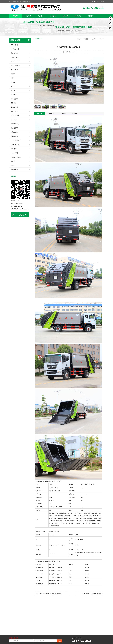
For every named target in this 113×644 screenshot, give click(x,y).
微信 (102, 1)
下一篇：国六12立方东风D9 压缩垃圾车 (92, 594)
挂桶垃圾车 (14, 120)
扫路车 (13, 74)
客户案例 (66, 16)
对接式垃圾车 (15, 124)
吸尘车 (13, 82)
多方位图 (51, 114)
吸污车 (13, 86)
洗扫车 (13, 78)
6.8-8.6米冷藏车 (16, 157)
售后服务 (75, 114)
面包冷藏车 (14, 149)
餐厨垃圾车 (14, 128)
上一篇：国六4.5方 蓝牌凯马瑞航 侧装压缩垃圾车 (47, 594)
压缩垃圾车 (14, 111)
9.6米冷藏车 (14, 153)
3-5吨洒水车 (15, 57)
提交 (60, 641)
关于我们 (28, 16)
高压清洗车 (14, 99)
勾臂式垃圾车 (15, 116)
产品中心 (41, 16)
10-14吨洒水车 (15, 66)
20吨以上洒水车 (16, 61)
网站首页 (16, 16)
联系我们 (95, 1)
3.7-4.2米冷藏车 (16, 140)
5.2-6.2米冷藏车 (16, 145)
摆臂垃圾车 (14, 132)
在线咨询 (23, 215)
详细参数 (39, 114)
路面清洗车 (14, 103)
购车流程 (78, 16)
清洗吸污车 (14, 95)
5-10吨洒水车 (15, 49)
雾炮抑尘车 (14, 53)
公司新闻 (53, 16)
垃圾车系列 (93, 39)
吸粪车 (13, 91)
